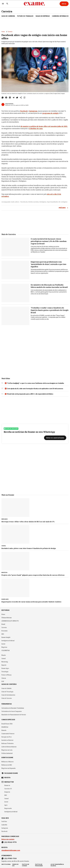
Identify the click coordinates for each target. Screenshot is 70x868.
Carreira (7, 11)
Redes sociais (34, 202)
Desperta (7, 792)
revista (7, 778)
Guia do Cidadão (6, 688)
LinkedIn (4, 825)
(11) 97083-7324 (10, 858)
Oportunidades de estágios (57, 202)
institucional (6, 864)
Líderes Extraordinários (9, 747)
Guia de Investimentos (8, 695)
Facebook (24, 111)
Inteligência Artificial (8, 641)
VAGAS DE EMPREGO (43, 16)
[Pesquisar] (7, 4)
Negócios (4, 647)
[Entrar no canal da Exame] (55, 438)
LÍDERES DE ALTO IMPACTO (10, 621)
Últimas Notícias (7, 618)
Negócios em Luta (7, 750)
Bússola (4, 730)
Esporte (4, 665)
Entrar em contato (8, 839)
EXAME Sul (5, 727)
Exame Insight (6, 637)
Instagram (33, 111)
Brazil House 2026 (7, 724)
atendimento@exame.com (11, 850)
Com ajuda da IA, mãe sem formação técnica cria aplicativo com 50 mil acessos (34, 389)
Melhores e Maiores (7, 762)
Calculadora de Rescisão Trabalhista (13, 708)
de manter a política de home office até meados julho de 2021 (44, 126)
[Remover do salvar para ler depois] (24, 98)
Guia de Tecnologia (7, 692)
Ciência (4, 678)
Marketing (5, 662)
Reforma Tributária (7, 743)
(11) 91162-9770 (10, 842)
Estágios (43, 202)
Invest (3, 644)
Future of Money (6, 675)
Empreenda (8, 808)
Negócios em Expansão (9, 768)
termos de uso (15, 865)
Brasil (3, 624)
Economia (4, 631)
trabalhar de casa (36, 129)
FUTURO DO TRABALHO (25, 16)
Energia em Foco (7, 737)
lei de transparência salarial (57, 865)
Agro (6, 805)
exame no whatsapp (11, 429)
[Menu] (3, 4)
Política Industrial (7, 753)
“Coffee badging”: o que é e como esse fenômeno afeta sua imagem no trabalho (34, 383)
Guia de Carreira (8, 16)
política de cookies (26, 865)
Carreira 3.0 (8, 789)
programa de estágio (50, 113)
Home (3, 32)
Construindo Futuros (8, 734)
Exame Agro (5, 668)
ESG (3, 634)
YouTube (4, 822)
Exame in (7, 785)
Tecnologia (5, 672)
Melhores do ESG (7, 765)
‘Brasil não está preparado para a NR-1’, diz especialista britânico (29, 394)
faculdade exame (11, 773)
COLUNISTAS (6, 650)
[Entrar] (64, 4)
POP (3, 681)
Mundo (4, 655)
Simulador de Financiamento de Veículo (14, 715)
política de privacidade (39, 865)
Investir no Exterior (7, 740)
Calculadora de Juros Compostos (12, 711)
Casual (4, 658)
